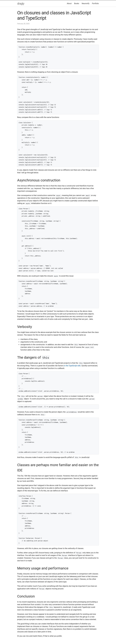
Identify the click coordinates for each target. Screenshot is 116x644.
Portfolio (95, 3)
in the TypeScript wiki (72, 366)
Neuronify (86, 3)
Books (77, 3)
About (69, 3)
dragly (21, 4)
